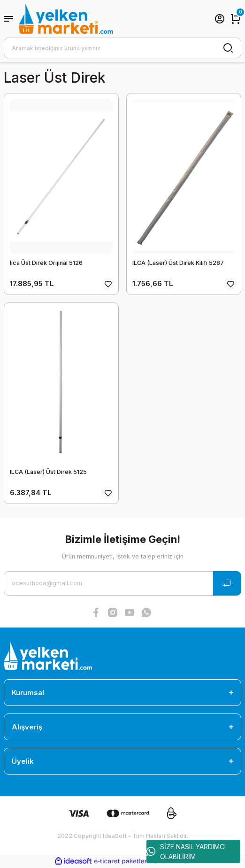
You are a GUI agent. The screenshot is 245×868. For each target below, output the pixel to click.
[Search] (122, 48)
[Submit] (227, 583)
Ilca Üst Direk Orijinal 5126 (46, 263)
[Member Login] (220, 19)
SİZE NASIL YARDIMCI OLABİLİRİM (186, 852)
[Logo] (66, 19)
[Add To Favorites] (108, 284)
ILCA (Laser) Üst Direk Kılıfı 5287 (178, 263)
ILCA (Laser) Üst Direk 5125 (48, 472)
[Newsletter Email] (122, 583)
